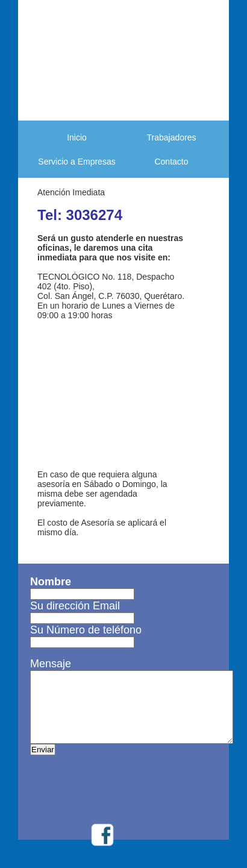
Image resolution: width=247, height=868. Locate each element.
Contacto (171, 162)
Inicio (77, 137)
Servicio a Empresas (77, 162)
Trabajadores (172, 137)
